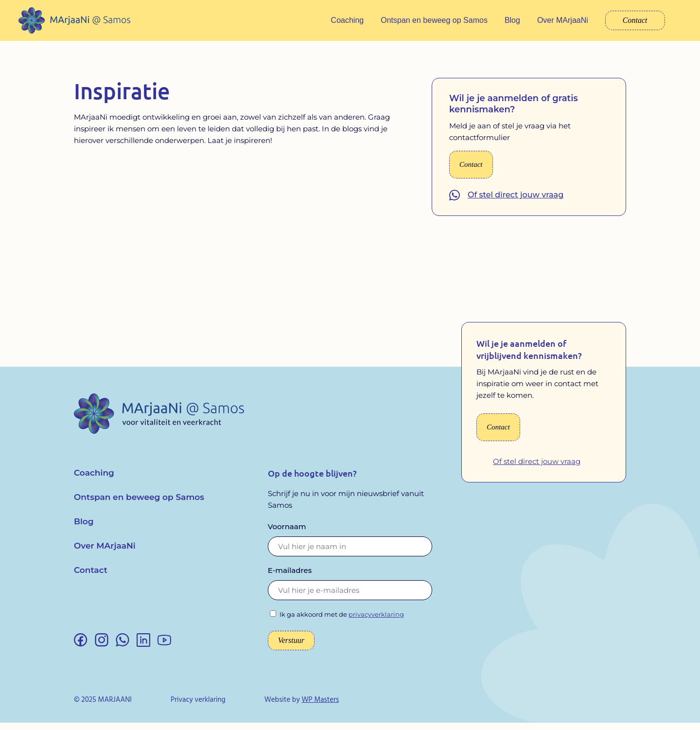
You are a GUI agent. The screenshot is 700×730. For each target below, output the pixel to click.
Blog (512, 20)
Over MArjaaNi (563, 20)
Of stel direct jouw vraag (516, 202)
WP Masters (320, 707)
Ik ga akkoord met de (342, 622)
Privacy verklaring (198, 707)
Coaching (348, 20)
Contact (635, 20)
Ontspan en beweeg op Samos (434, 20)
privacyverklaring (376, 622)
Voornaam (287, 534)
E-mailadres (290, 578)
